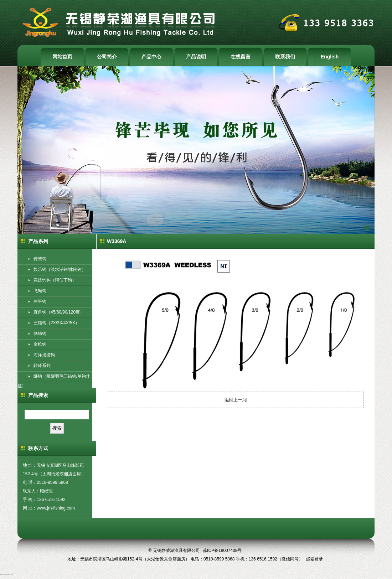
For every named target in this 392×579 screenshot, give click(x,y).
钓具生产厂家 (9, 575)
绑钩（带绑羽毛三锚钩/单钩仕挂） (54, 381)
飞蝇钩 (40, 291)
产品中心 (151, 57)
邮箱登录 (314, 559)
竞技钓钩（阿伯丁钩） (55, 280)
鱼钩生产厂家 (5, 575)
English (330, 57)
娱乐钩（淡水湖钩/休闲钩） (60, 269)
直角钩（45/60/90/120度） (59, 312)
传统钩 (40, 259)
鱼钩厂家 (3, 575)
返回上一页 (236, 400)
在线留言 (241, 57)
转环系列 (42, 366)
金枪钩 (40, 344)
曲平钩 (40, 301)
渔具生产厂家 (7, 575)
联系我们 (285, 57)
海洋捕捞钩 (44, 355)
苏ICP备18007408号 (222, 550)
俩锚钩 (40, 334)
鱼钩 (0, 575)
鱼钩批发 (1, 575)
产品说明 (196, 57)
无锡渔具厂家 (12, 575)
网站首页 (62, 57)
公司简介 (107, 57)
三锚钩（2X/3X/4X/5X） (56, 323)
